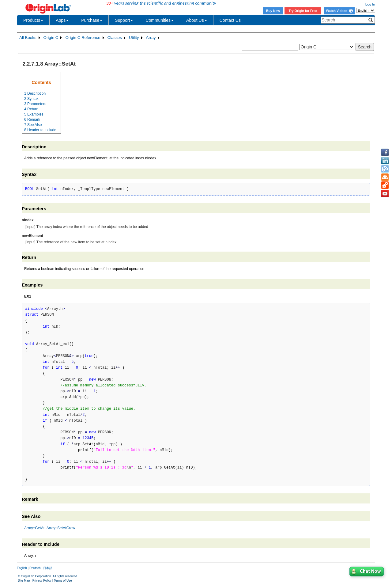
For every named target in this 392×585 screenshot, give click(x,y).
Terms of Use (63, 581)
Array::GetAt (34, 528)
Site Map (24, 581)
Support (124, 20)
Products (33, 20)
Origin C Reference (83, 38)
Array (151, 38)
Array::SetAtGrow (61, 528)
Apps (62, 20)
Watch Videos (339, 11)
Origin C (51, 38)
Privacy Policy (42, 581)
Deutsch (35, 568)
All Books (28, 38)
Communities (160, 20)
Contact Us (230, 20)
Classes (115, 38)
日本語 (48, 568)
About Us (197, 20)
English (22, 568)
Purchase (92, 20)
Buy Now (273, 11)
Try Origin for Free (303, 11)
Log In (370, 4)
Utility (134, 38)
